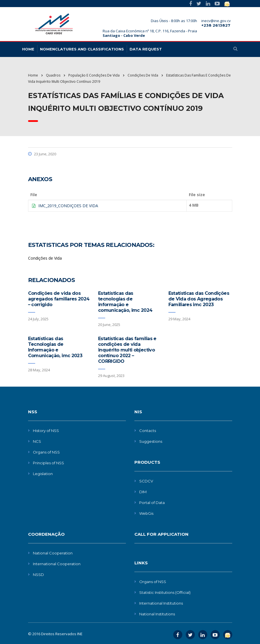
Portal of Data (152, 503)
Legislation (43, 474)
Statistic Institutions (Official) (165, 592)
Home (33, 75)
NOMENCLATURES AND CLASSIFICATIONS (82, 49)
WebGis (146, 513)
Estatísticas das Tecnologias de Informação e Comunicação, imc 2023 (55, 347)
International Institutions (161, 603)
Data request (146, 49)
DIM (143, 492)
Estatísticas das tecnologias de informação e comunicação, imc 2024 (125, 302)
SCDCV (146, 481)
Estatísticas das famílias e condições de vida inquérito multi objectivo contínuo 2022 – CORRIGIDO (127, 350)
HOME (28, 49)
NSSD (38, 575)
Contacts (148, 431)
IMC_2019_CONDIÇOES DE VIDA (68, 206)
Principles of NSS (48, 463)
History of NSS (46, 431)
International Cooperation (57, 564)
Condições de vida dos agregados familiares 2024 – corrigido (59, 299)
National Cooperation (53, 553)
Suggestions (151, 441)
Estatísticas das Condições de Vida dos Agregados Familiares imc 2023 (199, 299)
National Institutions (157, 614)
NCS (37, 441)
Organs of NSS (46, 452)
